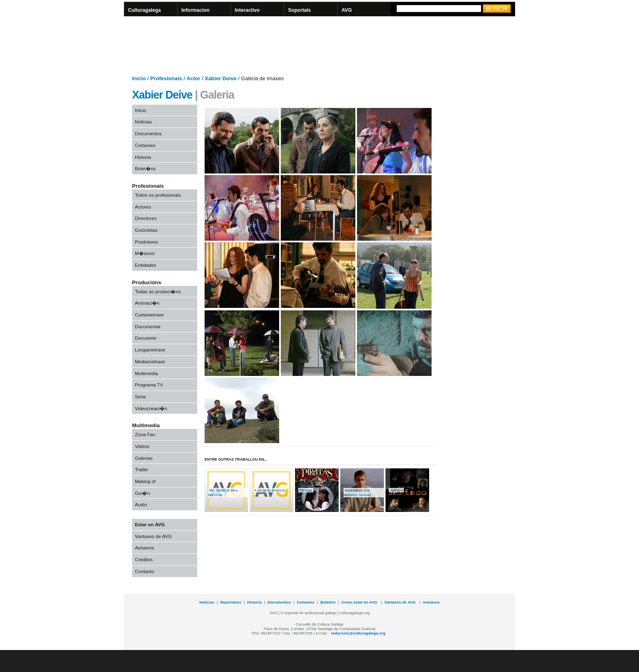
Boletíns (328, 602)
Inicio (140, 110)
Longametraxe (150, 350)
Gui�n (142, 493)
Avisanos (144, 548)
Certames (145, 145)
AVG (347, 10)
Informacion (195, 10)
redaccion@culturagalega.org (358, 633)
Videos (142, 446)
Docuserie (146, 338)
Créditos (144, 559)
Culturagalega (144, 10)
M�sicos (145, 253)
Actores (143, 207)
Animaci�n (147, 303)
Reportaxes (231, 602)
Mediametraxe (150, 361)
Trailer (142, 469)
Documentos (148, 133)
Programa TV (149, 385)
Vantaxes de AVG (153, 536)
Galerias (144, 458)
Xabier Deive (162, 95)
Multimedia (147, 373)
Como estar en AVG (360, 602)
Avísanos (431, 602)
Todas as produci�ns (158, 291)
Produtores (147, 242)
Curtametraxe (149, 315)
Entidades (145, 265)
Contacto (144, 571)
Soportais (300, 10)
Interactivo (247, 10)
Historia (143, 157)
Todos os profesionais (158, 195)
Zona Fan (145, 434)
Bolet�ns (145, 168)
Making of (145, 481)
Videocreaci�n (151, 408)
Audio (141, 504)
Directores (146, 218)
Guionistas (146, 230)
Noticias (143, 122)
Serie (140, 396)
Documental (148, 326)
